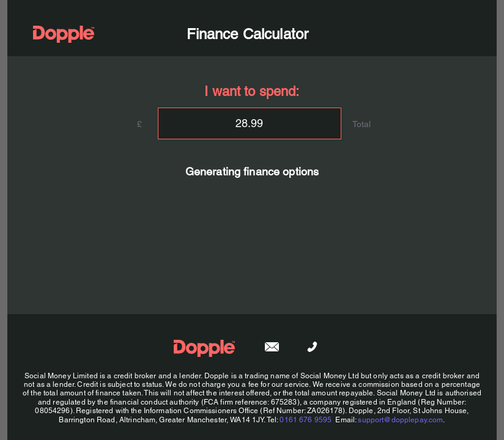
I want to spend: (252, 91)
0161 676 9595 (306, 420)
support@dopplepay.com (400, 420)
